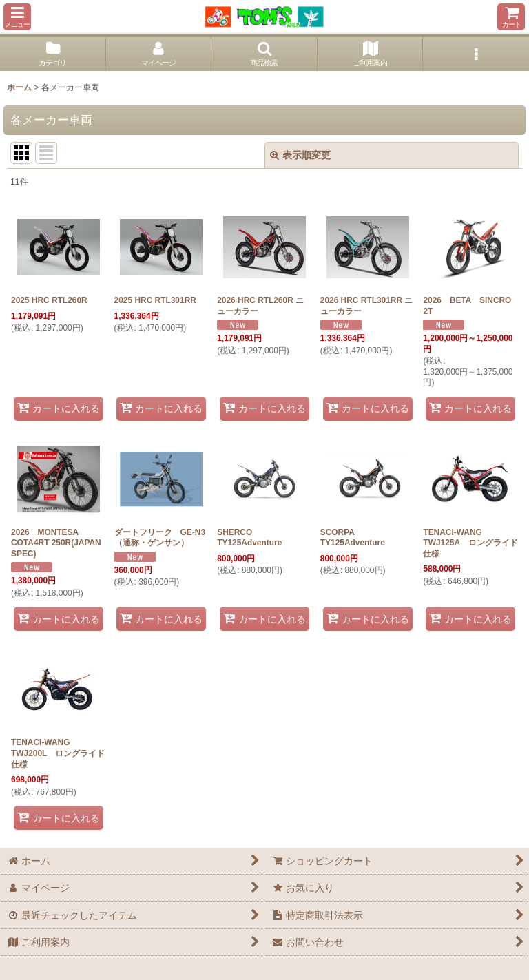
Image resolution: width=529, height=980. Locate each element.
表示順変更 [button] (300, 155)
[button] (17, 17)
